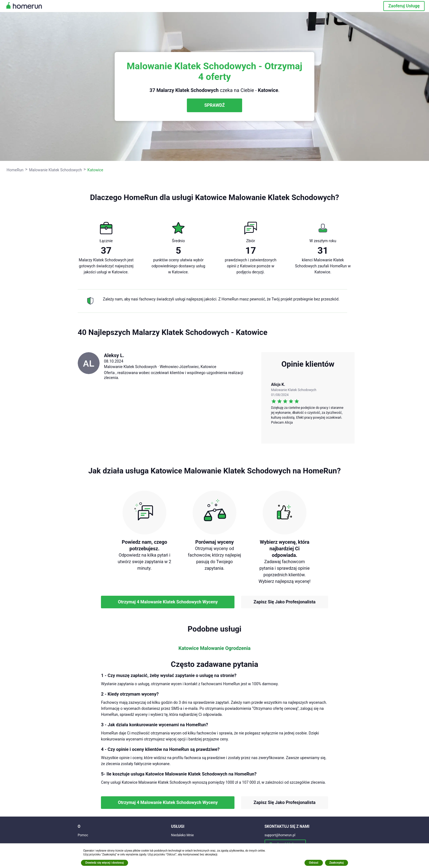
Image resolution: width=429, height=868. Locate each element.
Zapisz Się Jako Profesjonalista (285, 602)
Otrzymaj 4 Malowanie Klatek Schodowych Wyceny (168, 602)
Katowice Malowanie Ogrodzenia (214, 648)
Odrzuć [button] (314, 863)
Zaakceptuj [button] (337, 863)
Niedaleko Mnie (182, 835)
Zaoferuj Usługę (404, 6)
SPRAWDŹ (215, 105)
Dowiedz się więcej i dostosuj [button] (105, 863)
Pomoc (83, 835)
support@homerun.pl (280, 835)
